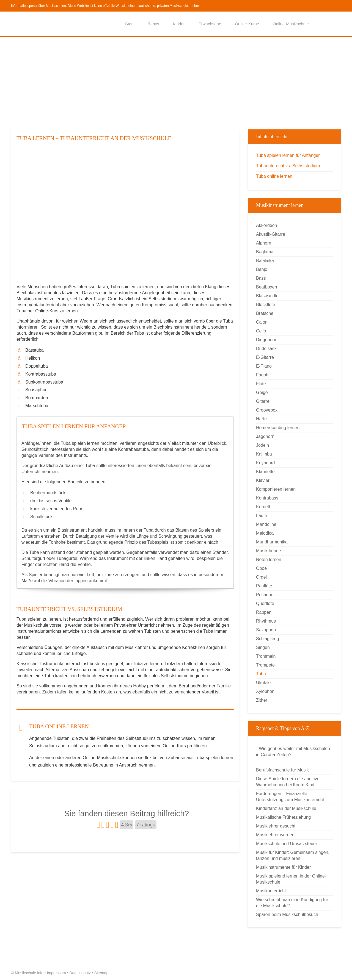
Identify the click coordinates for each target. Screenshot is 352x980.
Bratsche (265, 313)
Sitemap (101, 973)
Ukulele (263, 683)
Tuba (261, 674)
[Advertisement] (176, 83)
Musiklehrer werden (275, 835)
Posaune (265, 595)
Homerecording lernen (278, 428)
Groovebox (267, 410)
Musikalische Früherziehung (283, 817)
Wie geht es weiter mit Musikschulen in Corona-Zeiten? (293, 752)
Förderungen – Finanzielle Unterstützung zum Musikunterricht (290, 797)
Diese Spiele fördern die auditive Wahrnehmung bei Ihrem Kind (288, 782)
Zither (262, 700)
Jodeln (262, 445)
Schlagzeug (268, 639)
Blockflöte (266, 305)
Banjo (262, 269)
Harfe (261, 419)
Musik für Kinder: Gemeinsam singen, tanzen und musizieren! (293, 855)
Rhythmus (266, 621)
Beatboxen (267, 287)
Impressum (56, 973)
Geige (262, 392)
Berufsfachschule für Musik (282, 770)
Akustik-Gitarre (271, 234)
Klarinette (265, 472)
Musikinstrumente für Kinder (283, 867)
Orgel (261, 577)
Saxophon (266, 630)
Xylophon (265, 691)
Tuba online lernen (274, 176)
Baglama (265, 252)
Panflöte (264, 586)
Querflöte (265, 603)
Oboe (261, 568)
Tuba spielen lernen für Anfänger (288, 155)
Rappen (264, 612)
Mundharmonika (272, 542)
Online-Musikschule (291, 24)
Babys (153, 24)
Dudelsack (266, 349)
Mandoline (266, 524)
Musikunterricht (271, 891)
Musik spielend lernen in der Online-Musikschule (291, 879)
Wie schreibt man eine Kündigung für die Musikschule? (292, 903)
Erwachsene (210, 24)
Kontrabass (267, 498)
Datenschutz (80, 973)
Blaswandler (268, 296)
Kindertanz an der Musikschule (286, 808)
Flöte (261, 384)
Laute (262, 516)
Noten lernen (269, 560)
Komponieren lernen (276, 489)
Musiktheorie (269, 551)
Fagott (262, 375)
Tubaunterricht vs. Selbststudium (288, 166)
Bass (261, 278)
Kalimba (264, 454)
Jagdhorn (265, 436)
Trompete (265, 665)
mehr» (194, 6)
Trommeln (266, 656)
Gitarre (263, 401)
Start (130, 24)
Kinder (179, 24)
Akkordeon (267, 225)
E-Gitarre (265, 357)
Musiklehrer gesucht (276, 826)
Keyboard (266, 463)
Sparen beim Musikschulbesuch (287, 914)
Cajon (262, 322)
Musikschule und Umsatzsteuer (287, 844)
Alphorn (264, 243)
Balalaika (265, 261)
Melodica (265, 533)
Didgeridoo (267, 340)
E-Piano (264, 366)
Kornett (263, 507)
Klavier (263, 480)
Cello (261, 331)
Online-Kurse (247, 24)
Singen (263, 647)
